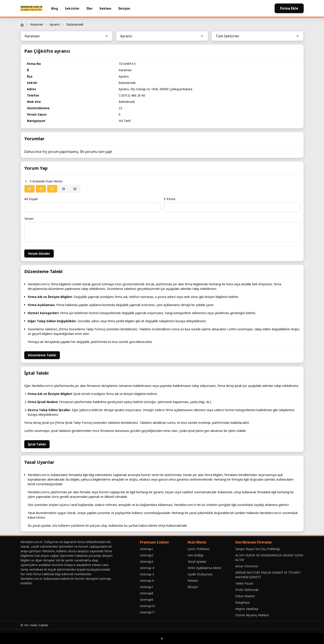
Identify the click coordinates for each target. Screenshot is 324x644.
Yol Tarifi (125, 121)
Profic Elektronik (247, 590)
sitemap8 (146, 593)
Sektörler (72, 8)
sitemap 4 (147, 568)
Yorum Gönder (39, 254)
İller (90, 8)
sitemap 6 (147, 581)
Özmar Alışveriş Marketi (252, 615)
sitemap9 (146, 600)
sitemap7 (146, 587)
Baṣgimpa (242, 602)
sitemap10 (147, 606)
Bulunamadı (75, 24)
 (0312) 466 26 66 (132, 95)
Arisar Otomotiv (247, 566)
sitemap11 (147, 612)
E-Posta (170, 199)
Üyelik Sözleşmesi (200, 574)
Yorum (29, 219)
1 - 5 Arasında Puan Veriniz (44, 181)
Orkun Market (245, 596)
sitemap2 (146, 555)
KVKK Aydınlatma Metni (204, 568)
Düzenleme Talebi (42, 355)
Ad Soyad (31, 199)
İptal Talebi (37, 444)
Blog (55, 8)
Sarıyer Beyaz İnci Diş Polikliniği (258, 549)
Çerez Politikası (198, 549)
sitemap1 (146, 549)
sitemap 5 (147, 574)
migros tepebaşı (247, 609)
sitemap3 (146, 562)
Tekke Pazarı (244, 583)
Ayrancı (55, 24)
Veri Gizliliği (196, 555)
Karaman (37, 24)
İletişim (124, 8)
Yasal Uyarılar (197, 562)
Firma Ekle (289, 8)
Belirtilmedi (127, 102)
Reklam (106, 8)
